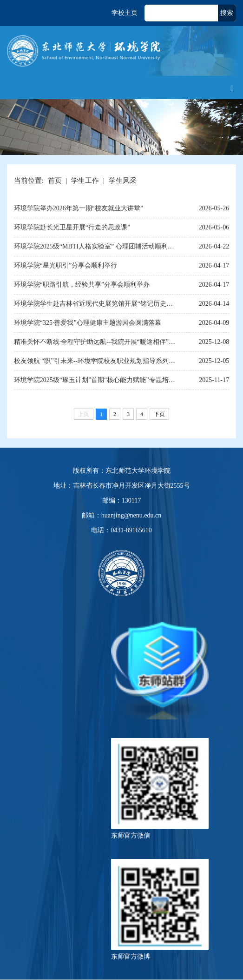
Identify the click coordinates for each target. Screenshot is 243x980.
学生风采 (123, 181)
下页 (159, 414)
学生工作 (85, 181)
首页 (55, 181)
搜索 (227, 13)
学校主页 (125, 13)
